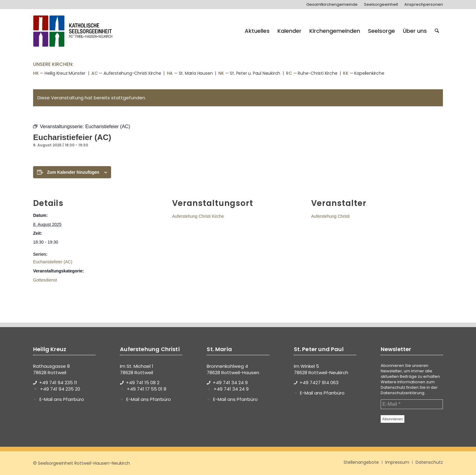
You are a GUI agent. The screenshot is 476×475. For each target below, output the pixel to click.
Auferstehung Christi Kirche (198, 216)
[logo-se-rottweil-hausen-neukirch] (74, 31)
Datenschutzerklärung (403, 393)
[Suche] (437, 31)
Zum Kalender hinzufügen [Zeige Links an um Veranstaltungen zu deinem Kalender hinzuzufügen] (73, 172)
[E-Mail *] (412, 404)
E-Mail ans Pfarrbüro (62, 399)
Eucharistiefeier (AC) (53, 262)
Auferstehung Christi (330, 216)
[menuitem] (332, 5)
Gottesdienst (45, 280)
